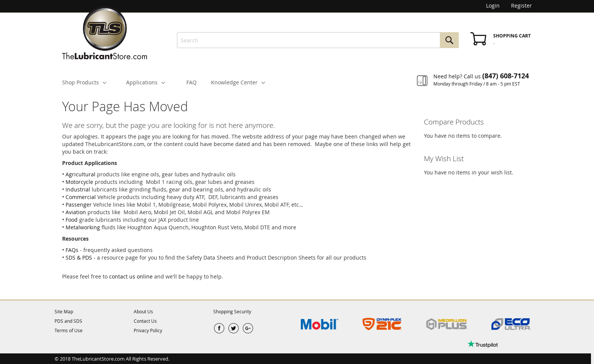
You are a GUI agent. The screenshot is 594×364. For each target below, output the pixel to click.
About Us (143, 311)
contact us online (131, 276)
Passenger (79, 205)
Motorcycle (79, 182)
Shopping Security (232, 311)
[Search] (449, 40)
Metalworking (83, 227)
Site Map (64, 311)
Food (72, 220)
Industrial (78, 189)
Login (493, 5)
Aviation (76, 212)
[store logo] (105, 30)
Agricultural (81, 174)
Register (521, 5)
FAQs (72, 250)
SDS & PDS (79, 257)
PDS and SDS (68, 321)
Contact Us (145, 321)
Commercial (81, 197)
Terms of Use (69, 330)
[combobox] (318, 40)
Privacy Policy (148, 330)
